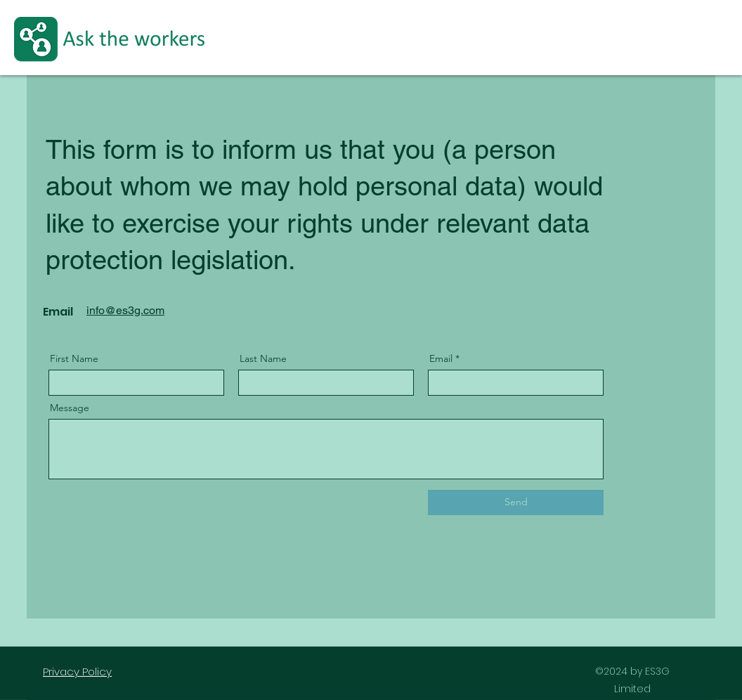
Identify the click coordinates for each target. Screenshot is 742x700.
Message (70, 408)
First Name (74, 358)
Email (441, 358)
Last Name (263, 358)
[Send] (516, 503)
